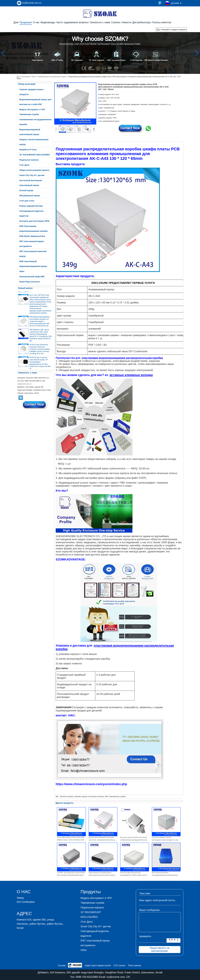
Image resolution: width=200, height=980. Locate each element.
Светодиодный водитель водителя (31, 213)
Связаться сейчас (35, 405)
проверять (145, 936)
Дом (16, 22)
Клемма (78, 797)
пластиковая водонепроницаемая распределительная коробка (122, 358)
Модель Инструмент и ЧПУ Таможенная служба (32, 112)
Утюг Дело (24, 165)
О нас (36, 22)
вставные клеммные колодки (131, 375)
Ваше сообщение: (150, 910)
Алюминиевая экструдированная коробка (35, 122)
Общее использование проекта (34, 170)
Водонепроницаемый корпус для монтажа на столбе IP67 (35, 102)
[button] (96, 72)
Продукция (26, 22)
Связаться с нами (100, 22)
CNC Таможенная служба (115, 797)
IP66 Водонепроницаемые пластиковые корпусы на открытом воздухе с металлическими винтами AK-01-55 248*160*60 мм (40, 323)
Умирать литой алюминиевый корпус (34, 142)
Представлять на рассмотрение (160, 949)
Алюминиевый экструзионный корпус (52, 77)
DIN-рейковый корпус (30, 196)
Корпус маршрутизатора (31, 206)
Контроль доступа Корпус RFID (34, 221)
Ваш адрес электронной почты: (157, 900)
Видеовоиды (48, 22)
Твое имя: (145, 893)
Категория (26, 77)
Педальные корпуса (29, 160)
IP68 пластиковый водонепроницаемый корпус (33, 264)
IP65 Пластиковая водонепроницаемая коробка (33, 229)
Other (34, 77)
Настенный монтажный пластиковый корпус (31, 183)
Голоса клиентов (161, 22)
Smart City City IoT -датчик (32, 175)
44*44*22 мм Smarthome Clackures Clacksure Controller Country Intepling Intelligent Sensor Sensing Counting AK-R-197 (40, 351)
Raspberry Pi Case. (28, 150)
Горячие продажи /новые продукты (31, 92)
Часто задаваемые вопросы (72, 22)
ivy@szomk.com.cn (32, 3)
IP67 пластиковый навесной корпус (33, 254)
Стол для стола (27, 201)
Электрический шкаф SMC (32, 277)
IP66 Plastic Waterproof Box (32, 236)
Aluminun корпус (67, 797)
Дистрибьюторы (142, 22)
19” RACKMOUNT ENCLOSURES (35, 155)
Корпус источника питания (93, 797)
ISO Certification (26, 902)
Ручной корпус (26, 190)
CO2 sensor (120, 965)
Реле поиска (135, 965)
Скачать (116, 22)
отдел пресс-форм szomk (98, 965)
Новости (127, 22)
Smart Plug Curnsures (30, 282)
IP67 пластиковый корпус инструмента (32, 244)
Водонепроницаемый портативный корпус (30, 132)
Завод (20, 898)
